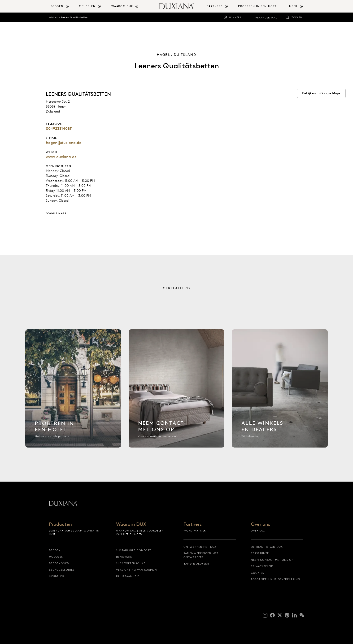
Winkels (235, 17)
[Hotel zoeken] (73, 391)
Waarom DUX (131, 524)
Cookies (257, 573)
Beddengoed (59, 563)
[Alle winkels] (280, 391)
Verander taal (266, 18)
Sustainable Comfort (134, 550)
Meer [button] (293, 6)
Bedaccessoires (62, 570)
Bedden (55, 550)
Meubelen (57, 576)
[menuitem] (63, 6)
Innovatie (124, 557)
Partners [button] (215, 6)
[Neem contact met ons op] (176, 391)
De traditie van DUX (267, 547)
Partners (193, 524)
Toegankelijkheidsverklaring (275, 579)
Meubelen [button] (87, 6)
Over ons (261, 524)
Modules (56, 557)
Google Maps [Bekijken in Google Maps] (56, 213)
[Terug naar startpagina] (176, 6)
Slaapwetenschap (131, 563)
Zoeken (297, 17)
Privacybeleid (262, 566)
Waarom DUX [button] (122, 6)
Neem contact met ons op (272, 560)
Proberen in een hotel (258, 6)
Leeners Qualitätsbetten (74, 17)
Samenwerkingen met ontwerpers (201, 555)
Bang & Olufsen (196, 564)
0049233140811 (59, 128)
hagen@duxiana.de (64, 143)
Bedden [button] (57, 6)
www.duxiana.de (61, 157)
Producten (60, 524)
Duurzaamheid (128, 576)
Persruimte (260, 553)
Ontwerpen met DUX (200, 547)
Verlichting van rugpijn (136, 570)
